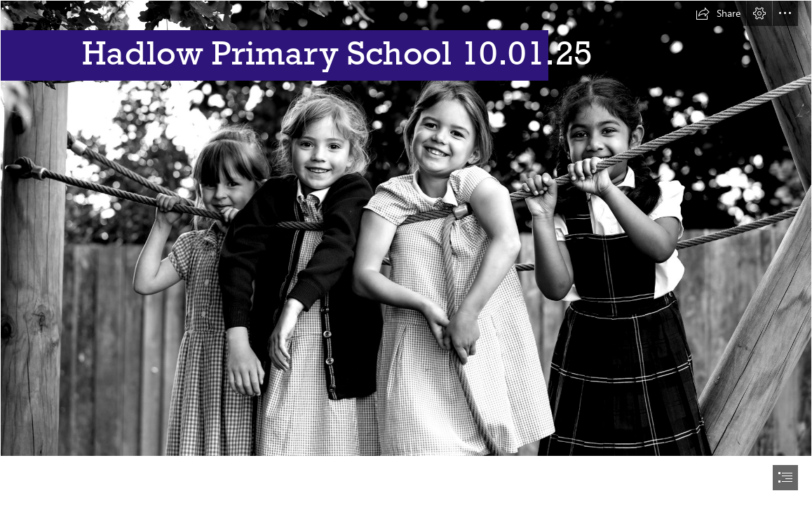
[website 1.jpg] (406, 228)
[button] (718, 13)
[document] (406, 252)
